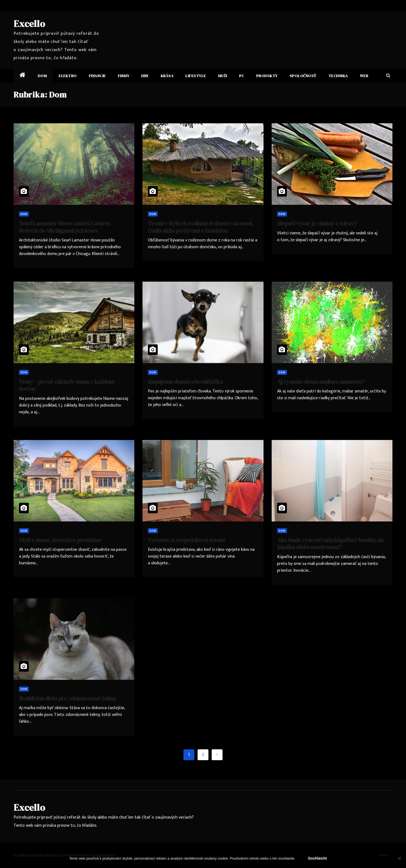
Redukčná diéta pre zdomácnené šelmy (68, 698)
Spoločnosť (303, 76)
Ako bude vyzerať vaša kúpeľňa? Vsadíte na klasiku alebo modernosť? (330, 543)
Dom (42, 76)
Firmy (124, 76)
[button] (388, 76)
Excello (29, 24)
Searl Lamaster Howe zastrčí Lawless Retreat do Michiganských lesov (65, 227)
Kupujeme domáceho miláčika (185, 382)
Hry (145, 76)
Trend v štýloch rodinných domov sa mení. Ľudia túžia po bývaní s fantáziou (200, 227)
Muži (223, 76)
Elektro (68, 76)
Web (364, 76)
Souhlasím (317, 858)
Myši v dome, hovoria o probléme (60, 540)
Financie (97, 76)
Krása (167, 76)
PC (242, 76)
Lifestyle (196, 76)
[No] (399, 858)
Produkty (267, 76)
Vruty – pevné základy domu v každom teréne (67, 385)
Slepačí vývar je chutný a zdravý (317, 223)
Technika (338, 76)
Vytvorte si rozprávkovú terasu (186, 540)
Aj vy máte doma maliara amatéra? (321, 382)
